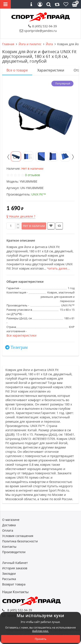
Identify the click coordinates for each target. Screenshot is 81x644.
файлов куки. (40, 631)
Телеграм (19, 347)
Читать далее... (58, 268)
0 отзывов (33, 175)
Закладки (9, 573)
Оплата (8, 530)
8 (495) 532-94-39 (43, 26)
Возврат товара (14, 584)
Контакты (9, 547)
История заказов (15, 568)
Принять (41, 639)
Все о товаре (17, 70)
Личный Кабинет (15, 563)
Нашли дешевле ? (21, 216)
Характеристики (51, 70)
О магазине (11, 520)
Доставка (9, 525)
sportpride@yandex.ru (38, 31)
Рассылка (9, 579)
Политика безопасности (20, 541)
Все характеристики (21, 335)
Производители (14, 552)
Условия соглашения (18, 536)
